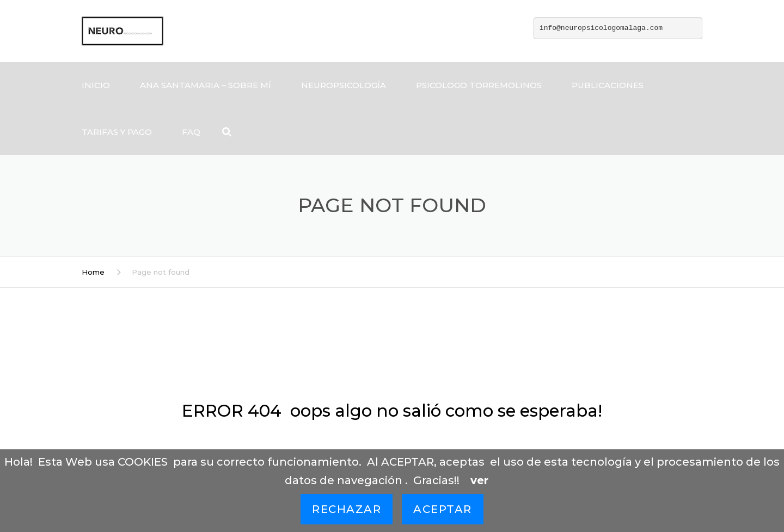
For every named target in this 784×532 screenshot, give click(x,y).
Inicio (96, 85)
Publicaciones (608, 85)
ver (479, 480)
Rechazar (347, 509)
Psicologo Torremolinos (479, 85)
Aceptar (443, 509)
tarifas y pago (117, 132)
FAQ (191, 132)
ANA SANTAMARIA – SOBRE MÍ (206, 85)
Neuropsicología (344, 85)
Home (93, 272)
